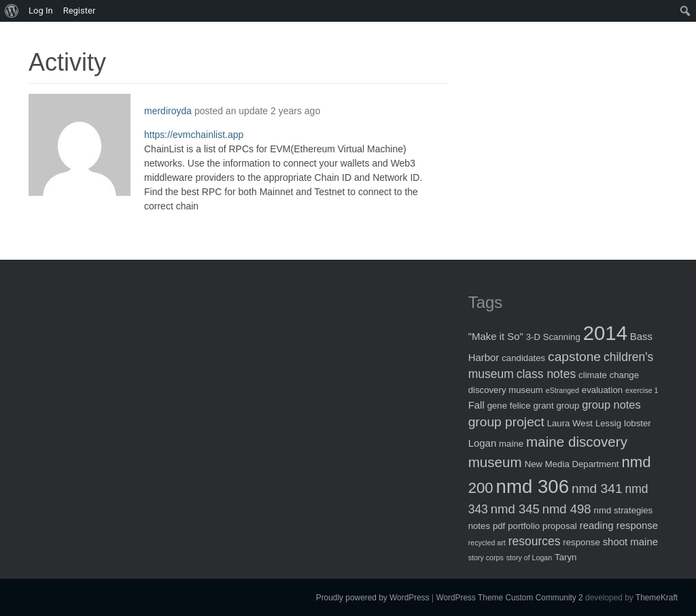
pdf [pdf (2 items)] (499, 526)
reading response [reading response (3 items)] (619, 525)
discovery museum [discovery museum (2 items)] (506, 390)
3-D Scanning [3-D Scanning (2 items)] (553, 337)
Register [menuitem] (80, 11)
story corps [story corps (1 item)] (486, 558)
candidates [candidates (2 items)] (523, 358)
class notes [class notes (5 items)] (546, 374)
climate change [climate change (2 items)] (609, 375)
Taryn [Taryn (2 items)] (565, 557)
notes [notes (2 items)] (479, 526)
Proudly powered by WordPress (373, 598)
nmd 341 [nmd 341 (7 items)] (597, 489)
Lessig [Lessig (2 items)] (608, 423)
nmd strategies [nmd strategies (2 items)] (624, 510)
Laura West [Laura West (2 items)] (570, 423)
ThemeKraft (657, 598)
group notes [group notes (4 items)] (611, 405)
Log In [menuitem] (41, 11)
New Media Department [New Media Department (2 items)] (572, 464)
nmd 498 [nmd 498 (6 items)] (567, 509)
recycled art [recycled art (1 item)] (487, 543)
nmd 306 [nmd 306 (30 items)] (533, 486)
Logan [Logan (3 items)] (483, 443)
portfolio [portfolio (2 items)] (524, 526)
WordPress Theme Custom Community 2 (509, 598)
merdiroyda (168, 111)
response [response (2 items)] (581, 542)
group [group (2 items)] (568, 406)
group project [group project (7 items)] (506, 422)
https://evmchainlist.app (194, 135)
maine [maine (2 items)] (511, 444)
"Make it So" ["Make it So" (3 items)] (496, 336)
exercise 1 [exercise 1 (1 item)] (642, 390)
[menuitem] (12, 11)
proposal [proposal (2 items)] (560, 526)
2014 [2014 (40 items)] (605, 333)
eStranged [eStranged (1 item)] (562, 390)
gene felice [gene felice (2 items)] (509, 406)
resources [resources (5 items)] (535, 541)
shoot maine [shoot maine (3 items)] (630, 542)
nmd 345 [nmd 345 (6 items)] (515, 509)
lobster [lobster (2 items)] (638, 423)
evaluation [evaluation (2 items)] (602, 390)
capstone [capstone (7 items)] (574, 357)
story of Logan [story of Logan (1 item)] (529, 558)
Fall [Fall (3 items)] (476, 405)
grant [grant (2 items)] (543, 406)
